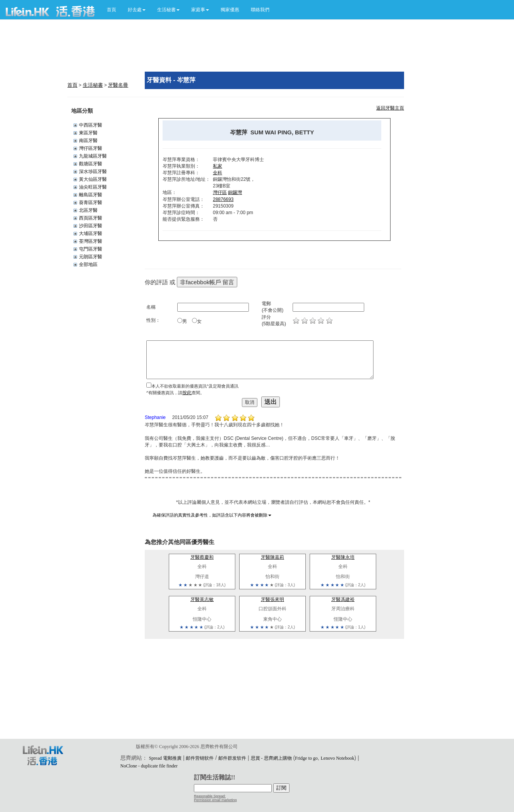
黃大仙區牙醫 (93, 179)
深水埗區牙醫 (93, 172)
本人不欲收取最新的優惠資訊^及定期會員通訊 (195, 386)
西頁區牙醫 (91, 218)
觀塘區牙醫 (91, 164)
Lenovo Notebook (338, 758)
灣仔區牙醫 (91, 148)
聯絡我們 (260, 10)
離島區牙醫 (91, 195)
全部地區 (88, 264)
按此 (187, 393)
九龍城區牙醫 (93, 156)
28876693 (223, 199)
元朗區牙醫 (91, 257)
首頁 (111, 10)
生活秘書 (93, 85)
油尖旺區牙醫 (93, 187)
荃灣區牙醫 (91, 241)
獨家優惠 (230, 10)
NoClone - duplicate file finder (149, 766)
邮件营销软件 (200, 758)
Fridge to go (306, 758)
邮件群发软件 (232, 758)
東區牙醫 (88, 133)
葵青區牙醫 (91, 203)
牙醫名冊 (118, 85)
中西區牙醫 (91, 125)
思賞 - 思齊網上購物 (271, 758)
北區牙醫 (88, 210)
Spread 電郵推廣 (165, 758)
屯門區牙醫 (91, 249)
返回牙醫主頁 (390, 108)
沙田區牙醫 (91, 226)
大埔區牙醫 (91, 233)
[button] (137, 10)
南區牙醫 (88, 141)
